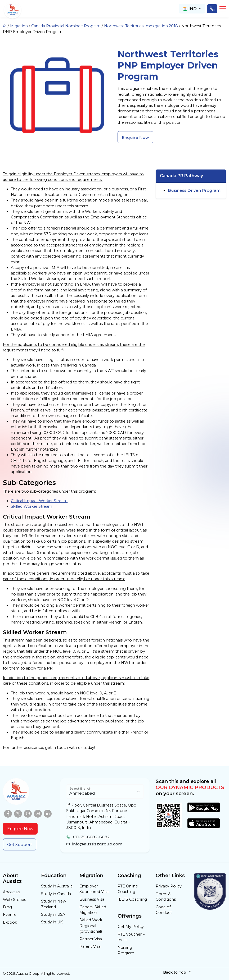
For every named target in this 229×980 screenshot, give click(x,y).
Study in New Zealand (53, 904)
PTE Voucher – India (131, 937)
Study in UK (52, 922)
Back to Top (178, 972)
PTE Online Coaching (128, 889)
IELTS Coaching (132, 899)
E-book (10, 922)
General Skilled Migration (93, 910)
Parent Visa (90, 946)
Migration (19, 26)
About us (12, 892)
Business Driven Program (194, 190)
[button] (223, 9)
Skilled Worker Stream (32, 506)
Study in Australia (57, 886)
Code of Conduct (164, 910)
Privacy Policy (169, 886)
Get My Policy (131, 927)
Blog (7, 907)
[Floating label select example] (105, 792)
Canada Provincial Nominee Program (66, 26)
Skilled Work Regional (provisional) (91, 926)
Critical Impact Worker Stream (39, 501)
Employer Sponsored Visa (94, 889)
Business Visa (92, 899)
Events (9, 915)
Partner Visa (91, 939)
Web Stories (14, 900)
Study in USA (53, 914)
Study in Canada (56, 894)
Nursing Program (126, 950)
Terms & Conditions (166, 897)
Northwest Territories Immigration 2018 (141, 26)
